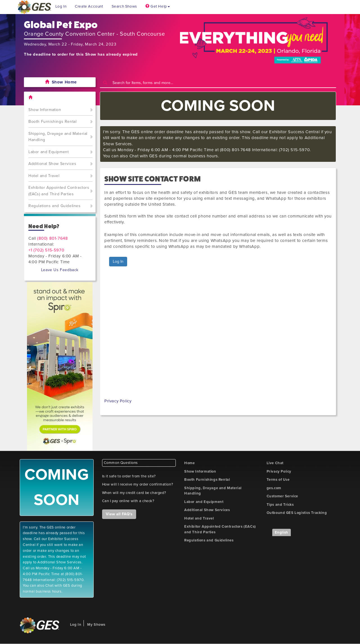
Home (189, 463)
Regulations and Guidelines (55, 206)
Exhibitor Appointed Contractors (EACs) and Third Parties (59, 191)
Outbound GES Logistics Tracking (297, 513)
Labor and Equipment (49, 152)
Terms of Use (278, 480)
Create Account (89, 6)
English (282, 532)
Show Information (45, 110)
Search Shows (124, 6)
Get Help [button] (158, 6)
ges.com (274, 488)
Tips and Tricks (280, 505)
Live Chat (275, 463)
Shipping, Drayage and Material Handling (58, 137)
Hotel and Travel (44, 176)
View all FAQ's (119, 514)
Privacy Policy (118, 401)
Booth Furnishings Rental (52, 122)
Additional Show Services (52, 164)
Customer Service (283, 496)
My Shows (96, 625)
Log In (61, 6)
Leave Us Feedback (60, 270)
